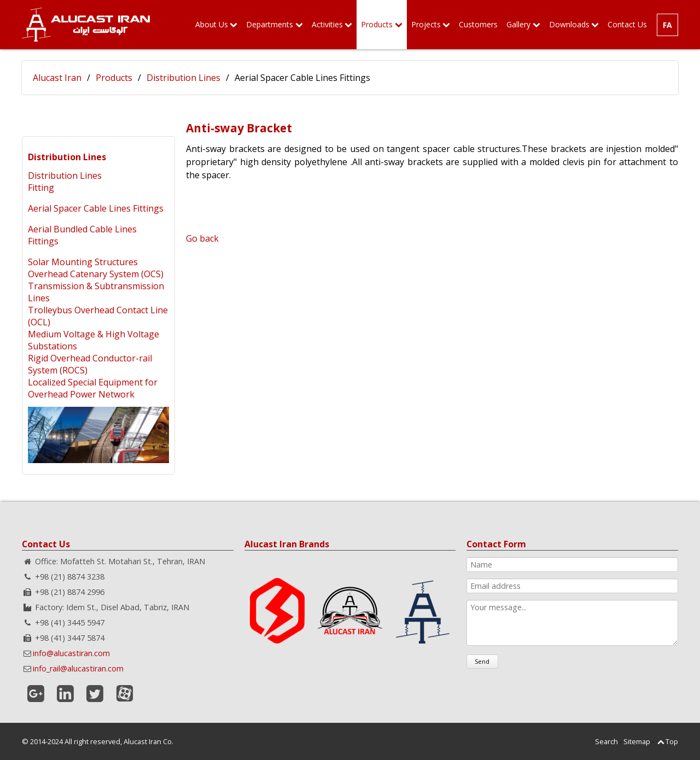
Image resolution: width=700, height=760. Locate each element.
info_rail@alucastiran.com (78, 668)
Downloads (569, 24)
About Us (212, 24)
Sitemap (637, 741)
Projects (426, 24)
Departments (270, 24)
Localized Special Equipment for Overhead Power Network (93, 388)
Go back (202, 238)
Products (377, 24)
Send (482, 661)
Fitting (41, 188)
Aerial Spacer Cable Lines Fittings (96, 208)
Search (606, 741)
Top (672, 741)
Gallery (518, 24)
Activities (327, 24)
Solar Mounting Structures (83, 262)
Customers (478, 24)
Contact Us (627, 24)
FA (667, 25)
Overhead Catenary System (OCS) (96, 274)
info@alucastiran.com (71, 653)
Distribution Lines (183, 78)
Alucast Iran (57, 78)
